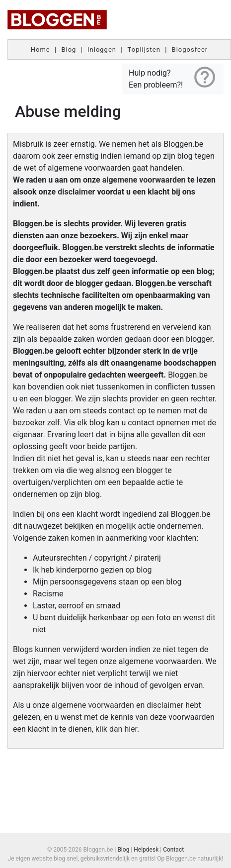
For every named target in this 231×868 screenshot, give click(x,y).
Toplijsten (144, 49)
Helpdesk (146, 850)
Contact (173, 850)
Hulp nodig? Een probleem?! (173, 77)
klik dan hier (116, 729)
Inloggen (102, 49)
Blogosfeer (190, 49)
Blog (69, 49)
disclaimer (76, 192)
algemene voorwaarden (144, 180)
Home (40, 49)
